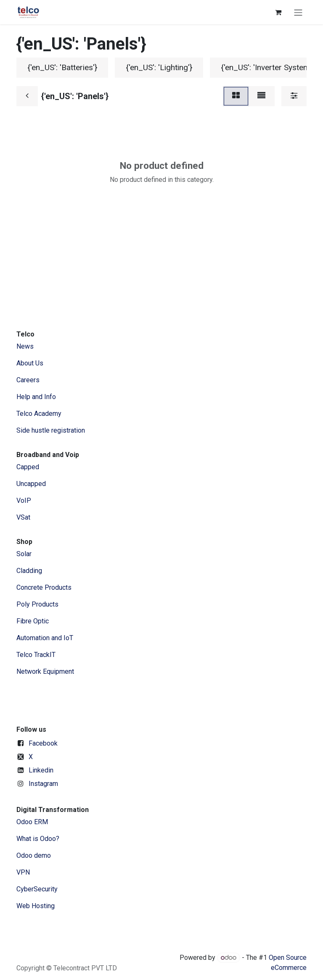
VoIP (24, 501)
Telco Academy (39, 414)
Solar (24, 554)
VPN (23, 872)
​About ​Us (30, 363)
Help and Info (36, 397)
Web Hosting (36, 906)
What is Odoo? (38, 839)
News (25, 346)
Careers (28, 380)
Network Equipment (45, 671)
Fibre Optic (33, 621)
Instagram (43, 784)
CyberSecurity (37, 889)
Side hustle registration (51, 430)
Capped (29, 467)
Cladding (29, 571)
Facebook (43, 743)
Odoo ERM (33, 822)
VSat (23, 517)
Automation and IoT (45, 638)
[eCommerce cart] (278, 12)
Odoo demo (34, 855)
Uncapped (32, 484)
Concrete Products (44, 587)
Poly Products (37, 604)
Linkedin (41, 770)
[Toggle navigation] (298, 12)
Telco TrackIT (36, 655)
